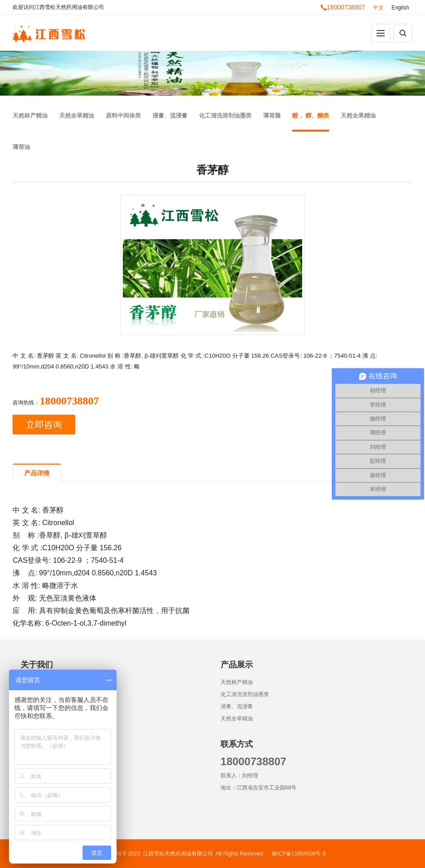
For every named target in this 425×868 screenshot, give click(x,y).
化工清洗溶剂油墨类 (225, 116)
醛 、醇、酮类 (311, 116)
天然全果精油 (358, 116)
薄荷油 (21, 147)
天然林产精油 (30, 116)
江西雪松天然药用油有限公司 (178, 854)
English (400, 8)
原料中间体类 (123, 116)
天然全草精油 (77, 116)
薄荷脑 (272, 116)
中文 (378, 8)
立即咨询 (44, 425)
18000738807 (343, 7)
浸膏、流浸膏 (170, 116)
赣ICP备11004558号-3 (299, 854)
